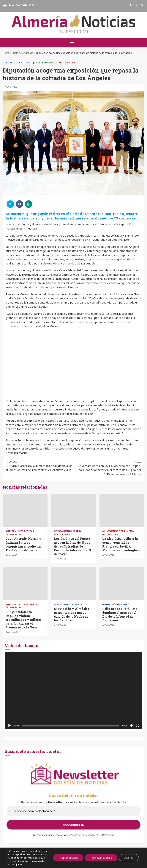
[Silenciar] (132, 726)
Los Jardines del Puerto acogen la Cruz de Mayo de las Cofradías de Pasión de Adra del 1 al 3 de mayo (74, 510)
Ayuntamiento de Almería (118, 531)
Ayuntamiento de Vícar (20, 531)
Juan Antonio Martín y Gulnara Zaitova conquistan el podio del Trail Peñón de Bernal (25, 510)
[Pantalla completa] (137, 726)
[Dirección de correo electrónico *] (73, 811)
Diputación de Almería (17, 63)
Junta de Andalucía (45, 63)
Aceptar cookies (68, 856)
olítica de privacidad (79, 835)
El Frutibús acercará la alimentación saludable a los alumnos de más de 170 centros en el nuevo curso (40, 466)
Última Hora (67, 63)
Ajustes (129, 856)
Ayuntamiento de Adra (68, 531)
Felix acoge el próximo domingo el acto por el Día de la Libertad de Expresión (122, 584)
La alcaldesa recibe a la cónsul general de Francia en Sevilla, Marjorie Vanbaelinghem (122, 510)
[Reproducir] (10, 726)
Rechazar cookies (101, 856)
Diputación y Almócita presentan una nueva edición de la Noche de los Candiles (74, 584)
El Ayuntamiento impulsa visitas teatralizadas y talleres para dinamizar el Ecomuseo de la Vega (25, 584)
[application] (73, 691)
